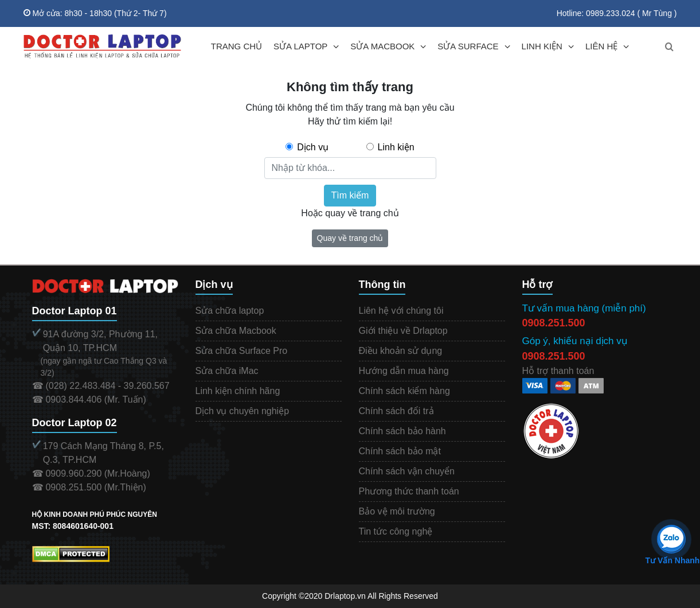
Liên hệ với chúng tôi (401, 311)
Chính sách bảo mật (400, 451)
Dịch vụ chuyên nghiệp (243, 411)
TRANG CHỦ (236, 46)
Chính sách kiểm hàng (404, 391)
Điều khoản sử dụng (401, 351)
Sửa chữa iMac (227, 371)
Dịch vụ (313, 147)
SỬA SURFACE (468, 46)
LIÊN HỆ (601, 46)
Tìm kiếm (350, 195)
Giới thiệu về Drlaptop (403, 331)
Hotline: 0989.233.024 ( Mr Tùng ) (617, 13)
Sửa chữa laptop (230, 311)
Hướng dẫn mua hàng (404, 371)
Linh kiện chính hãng (238, 391)
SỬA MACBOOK (382, 46)
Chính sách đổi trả (396, 411)
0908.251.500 (554, 323)
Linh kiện (396, 147)
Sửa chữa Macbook (236, 331)
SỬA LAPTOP (300, 46)
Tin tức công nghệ (396, 531)
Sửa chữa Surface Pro (242, 351)
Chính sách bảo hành (402, 431)
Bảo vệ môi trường (397, 511)
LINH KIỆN (542, 46)
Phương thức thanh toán (409, 491)
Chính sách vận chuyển (407, 471)
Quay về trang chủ (350, 238)
